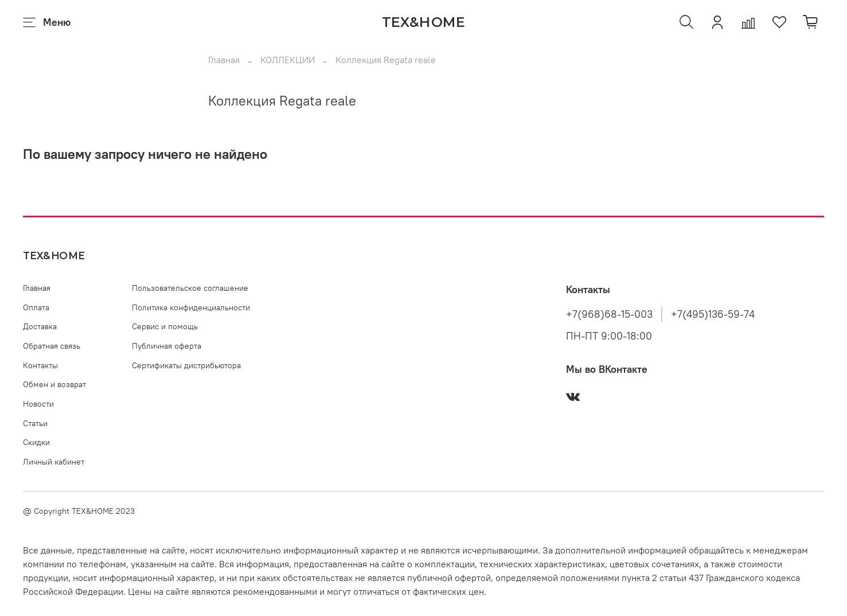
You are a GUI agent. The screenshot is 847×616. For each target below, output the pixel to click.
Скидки (36, 442)
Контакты (40, 365)
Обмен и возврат (54, 384)
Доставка (40, 326)
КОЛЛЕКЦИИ (288, 60)
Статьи (35, 423)
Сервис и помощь (165, 326)
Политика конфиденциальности (191, 307)
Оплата (36, 307)
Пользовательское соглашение (190, 288)
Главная (224, 60)
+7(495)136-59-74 (713, 314)
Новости (38, 404)
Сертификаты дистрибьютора (186, 365)
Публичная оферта (167, 346)
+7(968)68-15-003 (609, 314)
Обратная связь (52, 346)
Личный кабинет (54, 462)
